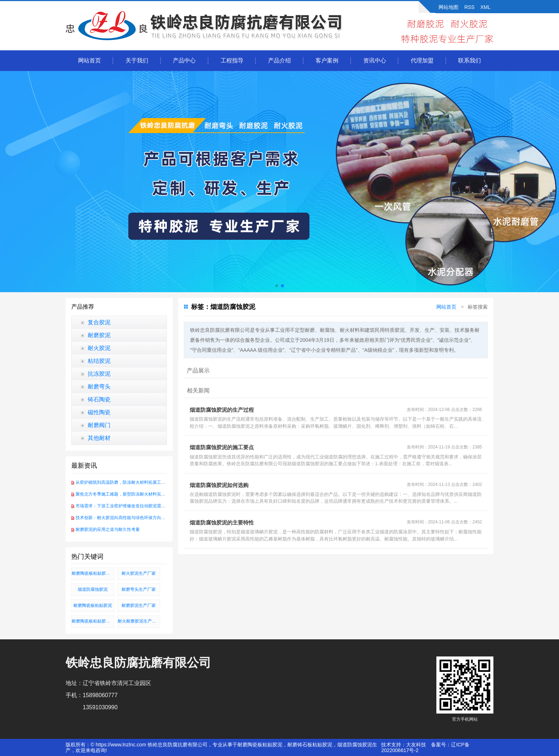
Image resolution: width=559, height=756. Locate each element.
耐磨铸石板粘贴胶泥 (310, 745)
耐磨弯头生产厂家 (139, 589)
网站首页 (89, 60)
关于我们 (137, 60)
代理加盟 (422, 60)
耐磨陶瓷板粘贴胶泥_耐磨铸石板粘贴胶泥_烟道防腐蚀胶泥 (93, 573)
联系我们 (470, 60)
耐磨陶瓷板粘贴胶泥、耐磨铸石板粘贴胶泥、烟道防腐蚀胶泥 (93, 621)
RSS (469, 7)
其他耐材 (99, 438)
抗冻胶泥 (99, 374)
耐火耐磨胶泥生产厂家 (139, 621)
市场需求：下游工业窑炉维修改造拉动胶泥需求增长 (125, 506)
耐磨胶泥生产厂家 (139, 605)
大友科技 (416, 745)
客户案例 (327, 60)
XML (485, 7)
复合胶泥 (99, 322)
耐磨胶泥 (99, 335)
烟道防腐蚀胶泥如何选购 (219, 485)
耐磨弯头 (99, 387)
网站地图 (448, 7)
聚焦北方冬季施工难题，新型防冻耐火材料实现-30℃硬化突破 (134, 494)
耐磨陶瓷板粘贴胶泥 (93, 605)
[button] (277, 286)
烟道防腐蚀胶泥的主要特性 (222, 522)
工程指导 (232, 60)
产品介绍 (279, 60)
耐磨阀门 (99, 425)
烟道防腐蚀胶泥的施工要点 (222, 447)
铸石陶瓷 (99, 399)
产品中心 (184, 60)
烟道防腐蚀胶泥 (93, 589)
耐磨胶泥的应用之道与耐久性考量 (108, 529)
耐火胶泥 (99, 348)
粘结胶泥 (99, 361)
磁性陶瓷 (99, 412)
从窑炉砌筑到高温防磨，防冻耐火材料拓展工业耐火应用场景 (133, 482)
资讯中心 (375, 60)
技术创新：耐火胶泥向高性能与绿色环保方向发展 (123, 518)
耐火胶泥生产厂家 (139, 573)
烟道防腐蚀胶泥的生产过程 (222, 410)
